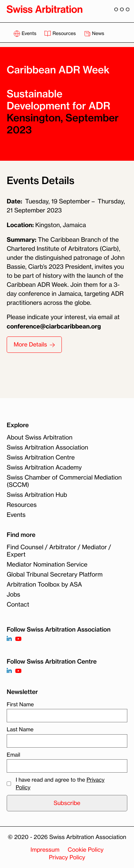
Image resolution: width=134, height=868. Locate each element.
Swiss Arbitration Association (47, 448)
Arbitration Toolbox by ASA (44, 585)
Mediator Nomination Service (47, 565)
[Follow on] (9, 671)
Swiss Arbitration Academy (44, 468)
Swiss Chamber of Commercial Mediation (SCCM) (64, 481)
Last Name (20, 729)
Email (13, 755)
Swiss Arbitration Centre (41, 458)
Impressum (45, 850)
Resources (60, 34)
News (94, 34)
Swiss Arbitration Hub (37, 495)
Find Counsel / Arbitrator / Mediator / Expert (59, 551)
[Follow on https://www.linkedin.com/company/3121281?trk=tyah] (9, 639)
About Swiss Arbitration (40, 438)
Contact (18, 605)
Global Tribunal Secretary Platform (55, 575)
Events (25, 34)
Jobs (13, 595)
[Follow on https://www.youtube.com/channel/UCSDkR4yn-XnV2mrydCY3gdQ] (18, 639)
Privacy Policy (67, 857)
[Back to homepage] (45, 9)
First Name (20, 704)
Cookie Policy (86, 850)
